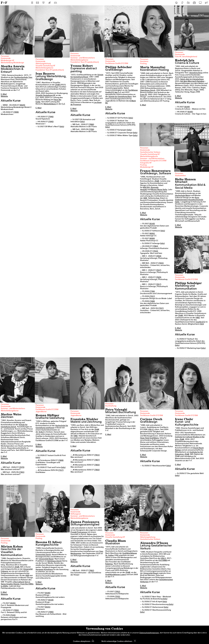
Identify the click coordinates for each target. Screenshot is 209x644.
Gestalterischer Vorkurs (150, 152)
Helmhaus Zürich (54, 561)
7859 (158, 256)
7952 (117, 592)
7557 (152, 296)
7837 (158, 270)
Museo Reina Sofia (159, 190)
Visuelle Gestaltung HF (45, 66)
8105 (13, 603)
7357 (161, 308)
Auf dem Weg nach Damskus (192, 81)
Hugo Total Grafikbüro (149, 438)
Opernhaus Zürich (148, 90)
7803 (97, 465)
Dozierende (6, 58)
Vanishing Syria (196, 73)
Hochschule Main (182, 196)
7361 (22, 472)
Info (62, 127)
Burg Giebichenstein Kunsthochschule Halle (189, 200)
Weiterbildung (50, 104)
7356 (91, 130)
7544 (13, 615)
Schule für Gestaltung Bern (120, 97)
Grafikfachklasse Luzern (116, 575)
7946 (51, 117)
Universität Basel (46, 559)
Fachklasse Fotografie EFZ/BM (153, 161)
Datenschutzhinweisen (149, 633)
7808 (61, 461)
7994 (16, 610)
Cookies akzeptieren (82, 641)
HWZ (198, 318)
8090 (152, 239)
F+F (4, 3)
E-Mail (4, 94)
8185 (190, 112)
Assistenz (144, 62)
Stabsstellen (180, 176)
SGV (202, 324)
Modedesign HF (8, 61)
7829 (158, 277)
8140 (152, 224)
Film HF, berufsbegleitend (186, 57)
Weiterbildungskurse (44, 68)
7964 (155, 246)
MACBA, (147, 188)
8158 (51, 600)
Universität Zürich (43, 555)
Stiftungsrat (76, 514)
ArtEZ (41, 432)
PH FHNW (163, 561)
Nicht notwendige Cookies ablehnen (117, 641)
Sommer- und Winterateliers (83, 58)
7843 (161, 263)
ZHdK (58, 85)
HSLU (151, 430)
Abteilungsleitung (43, 64)
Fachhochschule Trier (23, 78)
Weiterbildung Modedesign (12, 63)
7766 (152, 292)
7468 (152, 301)
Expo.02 (144, 95)
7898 (16, 112)
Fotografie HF (146, 163)
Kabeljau (109, 564)
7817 (158, 284)
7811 (97, 455)
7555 (117, 597)
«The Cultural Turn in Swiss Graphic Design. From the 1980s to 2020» (17, 584)
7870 (22, 467)
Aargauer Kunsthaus (44, 570)
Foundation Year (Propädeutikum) (50, 70)
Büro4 (86, 86)
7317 (61, 470)
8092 (152, 234)
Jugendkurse (41, 412)
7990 (51, 612)
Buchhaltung (111, 406)
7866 (91, 125)
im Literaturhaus (192, 79)
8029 (22, 105)
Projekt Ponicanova (79, 532)
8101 (48, 607)
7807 (97, 460)
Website (4, 96)
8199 (187, 107)
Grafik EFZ (200, 322)
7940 (51, 122)
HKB (145, 198)
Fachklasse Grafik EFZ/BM (117, 64)
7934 (155, 251)
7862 (91, 571)
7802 (97, 470)
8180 (48, 593)
